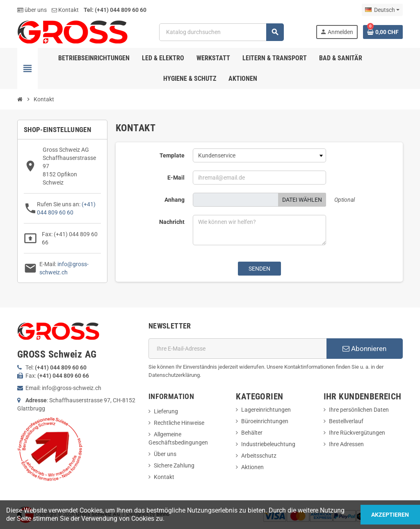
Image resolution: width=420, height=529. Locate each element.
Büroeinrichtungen (265, 421)
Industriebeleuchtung (268, 444)
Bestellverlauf (346, 421)
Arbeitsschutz (259, 456)
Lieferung (166, 411)
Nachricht (172, 222)
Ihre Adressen (346, 444)
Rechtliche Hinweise (179, 423)
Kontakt (65, 10)
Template (172, 155)
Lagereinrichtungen (266, 410)
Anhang (175, 200)
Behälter (252, 433)
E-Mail (176, 178)
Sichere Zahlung (174, 465)
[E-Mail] (237, 349)
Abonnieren (364, 349)
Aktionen (252, 467)
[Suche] (221, 32)
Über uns (165, 454)
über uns (32, 10)
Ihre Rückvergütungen (357, 433)
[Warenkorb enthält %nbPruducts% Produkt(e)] (383, 32)
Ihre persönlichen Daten (359, 410)
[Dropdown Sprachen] (382, 10)
